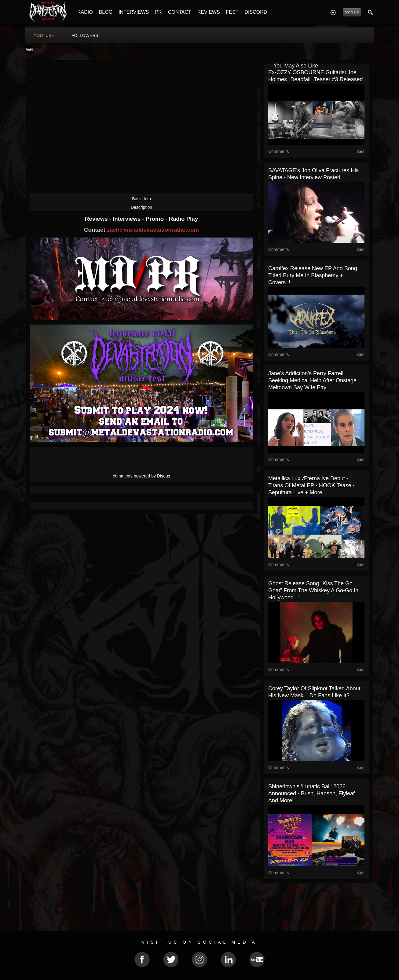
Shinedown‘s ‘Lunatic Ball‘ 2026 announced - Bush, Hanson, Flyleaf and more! (311, 793)
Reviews (97, 219)
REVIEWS (209, 12)
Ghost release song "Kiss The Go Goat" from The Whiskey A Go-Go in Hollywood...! (313, 590)
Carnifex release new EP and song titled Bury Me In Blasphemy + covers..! (313, 275)
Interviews (127, 219)
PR (158, 12)
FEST (232, 12)
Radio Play (183, 219)
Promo (156, 219)
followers (85, 35)
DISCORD (256, 12)
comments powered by (141, 476)
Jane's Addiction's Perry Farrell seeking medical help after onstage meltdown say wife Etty (312, 380)
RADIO (85, 12)
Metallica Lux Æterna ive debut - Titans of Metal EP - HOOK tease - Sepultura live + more (311, 485)
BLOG (106, 12)
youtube (44, 35)
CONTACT (180, 12)
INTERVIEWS (134, 12)
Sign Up (352, 12)
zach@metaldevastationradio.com (153, 230)
